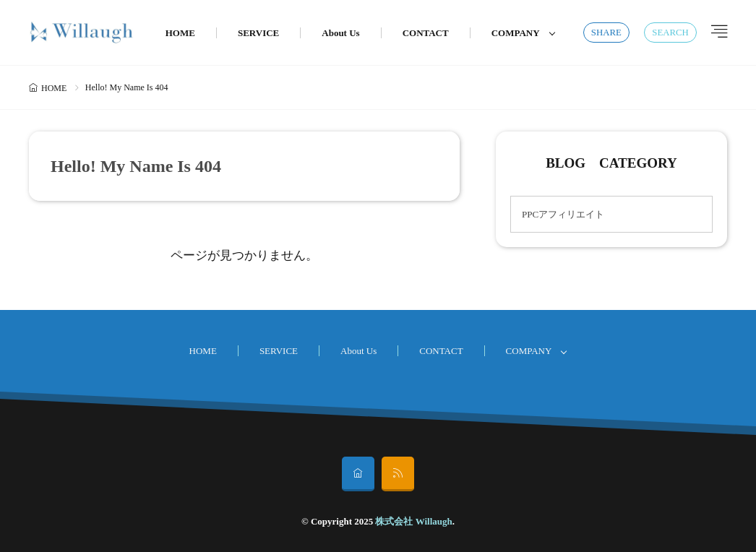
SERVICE (258, 33)
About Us (340, 33)
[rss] (398, 474)
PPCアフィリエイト (563, 214)
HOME (180, 33)
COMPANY (516, 33)
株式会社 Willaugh (413, 521)
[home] (358, 474)
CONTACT (426, 33)
